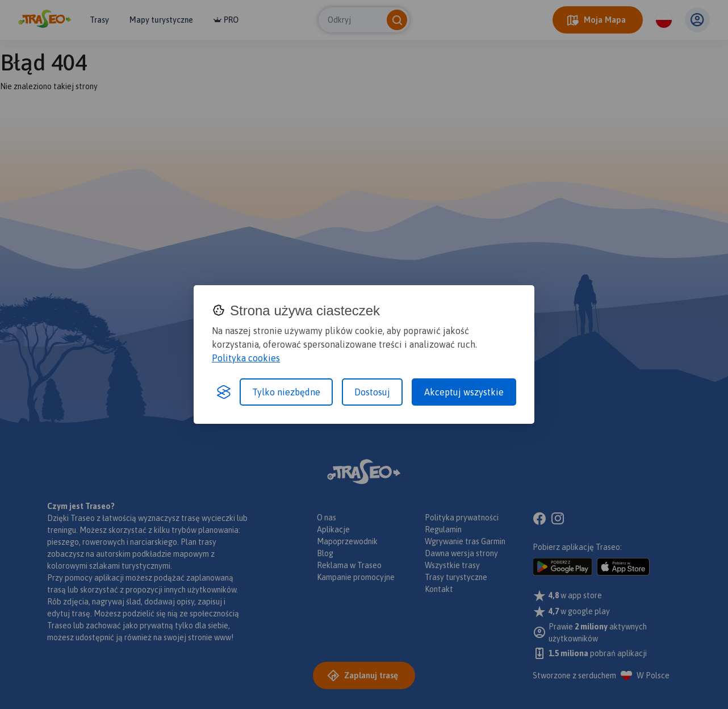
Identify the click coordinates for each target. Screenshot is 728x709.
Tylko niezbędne (286, 392)
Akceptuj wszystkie (464, 392)
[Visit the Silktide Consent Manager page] (224, 392)
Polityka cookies (246, 358)
